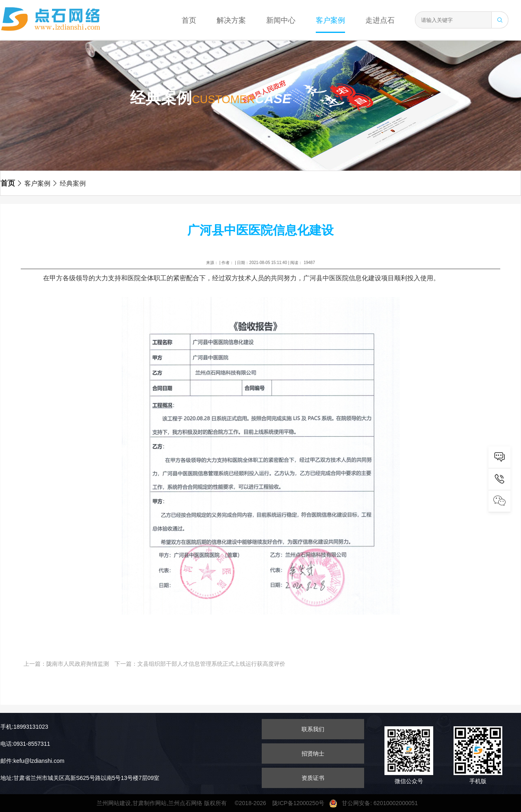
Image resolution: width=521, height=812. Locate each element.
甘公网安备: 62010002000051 (377, 803)
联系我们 (313, 729)
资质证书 (313, 778)
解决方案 (231, 20)
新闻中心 (281, 20)
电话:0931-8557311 (25, 744)
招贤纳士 (313, 754)
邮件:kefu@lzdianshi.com (32, 761)
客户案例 (330, 20)
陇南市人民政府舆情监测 (78, 664)
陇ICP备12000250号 (301, 803)
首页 (189, 20)
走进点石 (380, 20)
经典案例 (69, 183)
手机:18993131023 (24, 727)
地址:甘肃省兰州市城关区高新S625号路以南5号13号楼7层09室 (80, 778)
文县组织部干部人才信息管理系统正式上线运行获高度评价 (211, 664)
